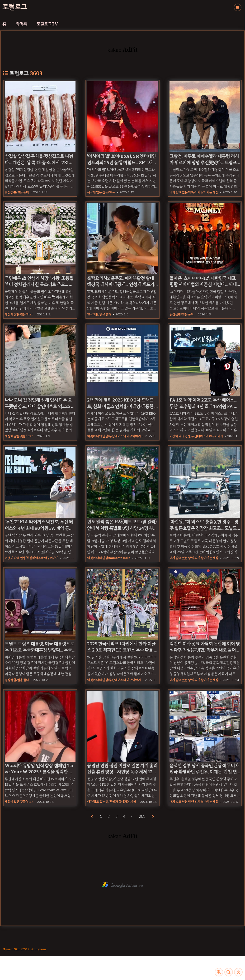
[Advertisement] (122, 885)
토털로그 (15, 7)
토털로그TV (47, 24)
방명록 (21, 24)
